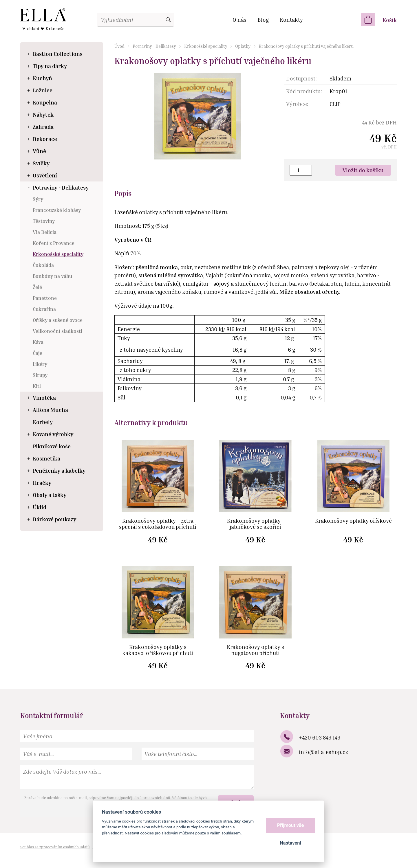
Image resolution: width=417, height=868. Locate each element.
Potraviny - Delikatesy (154, 46)
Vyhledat (168, 20)
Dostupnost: (301, 78)
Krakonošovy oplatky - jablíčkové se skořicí (256, 524)
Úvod (119, 46)
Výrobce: (297, 104)
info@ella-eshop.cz (323, 752)
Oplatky (243, 46)
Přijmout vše (291, 825)
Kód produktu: (304, 91)
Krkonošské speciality (206, 46)
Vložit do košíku (363, 170)
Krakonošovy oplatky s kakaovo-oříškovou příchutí (158, 650)
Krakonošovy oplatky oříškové (353, 521)
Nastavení (290, 843)
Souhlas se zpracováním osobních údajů (55, 847)
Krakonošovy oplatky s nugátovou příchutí (255, 650)
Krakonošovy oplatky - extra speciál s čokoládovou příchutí (158, 524)
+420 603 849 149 (320, 737)
